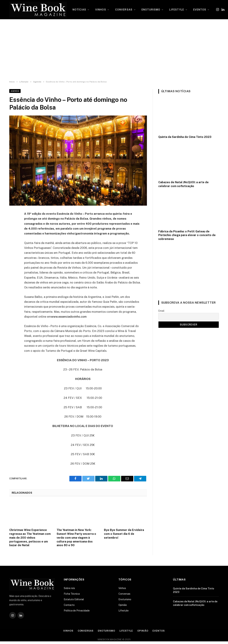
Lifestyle (124, 611)
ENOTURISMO (151, 10)
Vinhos (122, 588)
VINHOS (101, 10)
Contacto (69, 605)
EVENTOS (200, 10)
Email (161, 311)
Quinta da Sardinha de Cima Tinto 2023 (185, 137)
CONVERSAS (124, 10)
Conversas (124, 594)
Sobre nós (69, 588)
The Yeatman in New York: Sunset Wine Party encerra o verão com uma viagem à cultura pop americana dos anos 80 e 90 (76, 538)
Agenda (15, 91)
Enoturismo (125, 599)
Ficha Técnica (72, 594)
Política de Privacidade (77, 611)
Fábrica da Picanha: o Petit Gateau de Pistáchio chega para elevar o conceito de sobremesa (187, 235)
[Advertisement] (114, 50)
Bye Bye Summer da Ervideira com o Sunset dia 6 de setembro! (124, 534)
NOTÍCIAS (79, 10)
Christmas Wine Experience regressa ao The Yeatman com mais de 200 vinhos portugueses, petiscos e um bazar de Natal (30, 538)
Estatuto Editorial (74, 599)
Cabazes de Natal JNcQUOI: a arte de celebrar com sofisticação (183, 184)
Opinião (123, 605)
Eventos (159, 631)
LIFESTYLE (177, 10)
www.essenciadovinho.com (69, 317)
